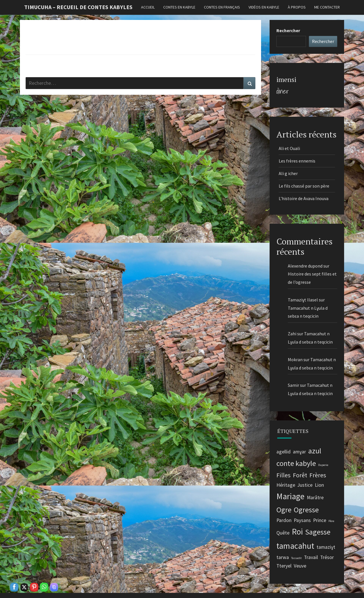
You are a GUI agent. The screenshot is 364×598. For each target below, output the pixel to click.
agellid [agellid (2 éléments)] (284, 452)
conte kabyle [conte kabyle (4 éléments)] (296, 463)
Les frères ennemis (297, 161)
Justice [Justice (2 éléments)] (305, 485)
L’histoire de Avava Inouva (304, 198)
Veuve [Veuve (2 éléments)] (300, 566)
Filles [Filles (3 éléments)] (284, 475)
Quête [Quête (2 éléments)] (283, 533)
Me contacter (327, 7)
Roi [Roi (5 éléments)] (297, 532)
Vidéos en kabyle (264, 7)
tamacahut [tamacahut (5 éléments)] (295, 546)
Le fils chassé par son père (304, 186)
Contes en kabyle (179, 7)
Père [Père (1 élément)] (331, 521)
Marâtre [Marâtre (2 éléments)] (315, 498)
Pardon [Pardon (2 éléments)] (284, 520)
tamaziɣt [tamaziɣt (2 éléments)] (326, 547)
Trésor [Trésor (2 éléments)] (327, 557)
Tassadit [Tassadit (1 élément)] (296, 558)
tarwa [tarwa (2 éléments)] (283, 557)
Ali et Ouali (289, 148)
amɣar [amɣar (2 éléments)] (299, 452)
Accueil (148, 7)
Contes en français (222, 7)
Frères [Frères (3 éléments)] (318, 475)
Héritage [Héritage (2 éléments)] (286, 485)
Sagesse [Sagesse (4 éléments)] (318, 532)
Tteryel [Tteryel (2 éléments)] (284, 566)
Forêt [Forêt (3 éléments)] (300, 475)
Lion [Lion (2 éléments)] (319, 485)
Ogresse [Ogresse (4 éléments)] (306, 510)
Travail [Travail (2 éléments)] (311, 557)
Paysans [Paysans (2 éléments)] (302, 520)
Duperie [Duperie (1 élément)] (323, 465)
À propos (297, 7)
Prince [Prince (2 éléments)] (320, 520)
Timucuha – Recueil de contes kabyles (78, 7)
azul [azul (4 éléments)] (315, 451)
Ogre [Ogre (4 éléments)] (284, 510)
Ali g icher (288, 173)
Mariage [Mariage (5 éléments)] (290, 496)
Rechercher (288, 30)
